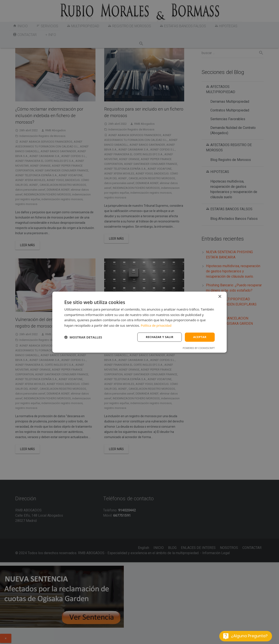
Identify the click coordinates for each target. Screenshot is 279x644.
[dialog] (139, 322)
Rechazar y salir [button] (158, 337)
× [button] (220, 296)
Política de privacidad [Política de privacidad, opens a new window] (157, 325)
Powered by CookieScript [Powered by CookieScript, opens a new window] (199, 348)
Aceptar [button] (199, 337)
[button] (83, 337)
